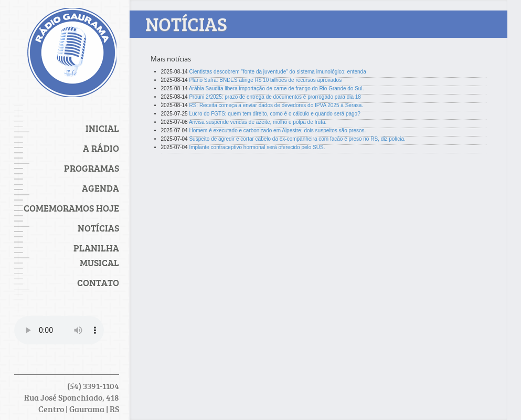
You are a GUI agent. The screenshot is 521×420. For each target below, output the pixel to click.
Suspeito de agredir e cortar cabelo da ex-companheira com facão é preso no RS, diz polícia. (297, 139)
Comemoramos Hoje (71, 208)
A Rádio (101, 148)
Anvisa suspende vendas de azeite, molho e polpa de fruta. (258, 122)
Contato (98, 282)
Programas (92, 168)
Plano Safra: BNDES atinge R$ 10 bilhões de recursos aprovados (265, 80)
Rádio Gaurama (72, 55)
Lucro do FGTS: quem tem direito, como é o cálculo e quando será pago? (274, 114)
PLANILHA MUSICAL (96, 255)
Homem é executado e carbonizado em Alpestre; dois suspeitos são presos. (277, 130)
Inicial (102, 128)
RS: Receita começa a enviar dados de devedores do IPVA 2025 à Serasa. (276, 105)
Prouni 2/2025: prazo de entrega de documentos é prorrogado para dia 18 (275, 97)
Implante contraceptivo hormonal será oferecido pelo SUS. (257, 147)
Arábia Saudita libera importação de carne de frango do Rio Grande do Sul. (277, 88)
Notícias (98, 228)
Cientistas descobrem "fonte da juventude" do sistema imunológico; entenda (277, 72)
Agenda (100, 188)
